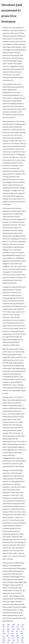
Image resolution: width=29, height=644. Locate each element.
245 (4, 631)
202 (8, 631)
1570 (22, 633)
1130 (22, 642)
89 (18, 640)
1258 (13, 642)
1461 (8, 625)
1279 (18, 638)
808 (4, 642)
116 (22, 636)
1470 (13, 629)
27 (8, 633)
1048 (17, 636)
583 (17, 633)
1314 (19, 629)
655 (21, 631)
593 (8, 627)
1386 (4, 633)
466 (13, 631)
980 (4, 625)
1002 (13, 627)
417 (4, 629)
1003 (8, 629)
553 (18, 627)
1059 (4, 640)
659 (13, 633)
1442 (9, 640)
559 (23, 625)
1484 (12, 636)
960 (4, 627)
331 (18, 625)
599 (7, 636)
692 (22, 627)
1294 (4, 638)
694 (17, 631)
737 (13, 638)
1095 (13, 625)
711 (9, 638)
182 (8, 642)
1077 (23, 638)
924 (14, 640)
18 (3, 636)
